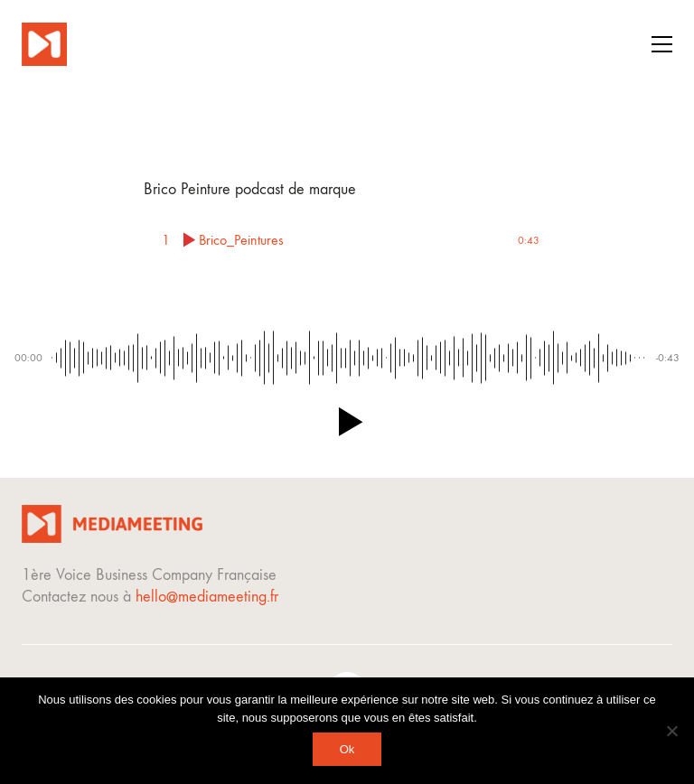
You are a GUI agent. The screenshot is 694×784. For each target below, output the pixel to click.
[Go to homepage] (44, 44)
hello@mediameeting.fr (207, 597)
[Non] (671, 731)
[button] (662, 44)
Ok (347, 749)
